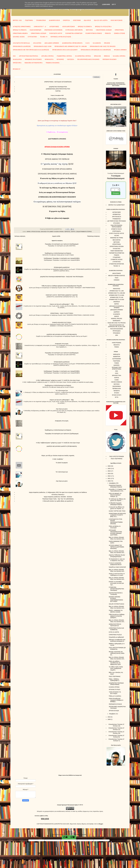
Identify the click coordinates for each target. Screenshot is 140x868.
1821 (14, 56)
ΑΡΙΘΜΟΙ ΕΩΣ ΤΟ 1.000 (117, 291)
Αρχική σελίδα (56, 236)
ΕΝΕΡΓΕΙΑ (66, 20)
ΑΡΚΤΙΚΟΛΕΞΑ (117, 217)
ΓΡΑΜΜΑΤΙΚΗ (41, 20)
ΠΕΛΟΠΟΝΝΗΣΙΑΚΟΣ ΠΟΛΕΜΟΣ (88, 59)
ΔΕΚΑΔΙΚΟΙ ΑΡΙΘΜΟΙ (52, 43)
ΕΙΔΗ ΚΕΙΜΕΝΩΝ (36, 30)
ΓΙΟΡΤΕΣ (58, 91)
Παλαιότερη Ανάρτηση (93, 236)
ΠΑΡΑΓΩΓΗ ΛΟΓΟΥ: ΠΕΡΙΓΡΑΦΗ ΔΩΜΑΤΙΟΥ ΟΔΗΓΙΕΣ (62, 295)
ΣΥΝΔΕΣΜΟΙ (117, 257)
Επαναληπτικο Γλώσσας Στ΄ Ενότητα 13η (117, 725)
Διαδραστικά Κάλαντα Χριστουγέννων (115, 625)
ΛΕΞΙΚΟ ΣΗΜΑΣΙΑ (117, 382)
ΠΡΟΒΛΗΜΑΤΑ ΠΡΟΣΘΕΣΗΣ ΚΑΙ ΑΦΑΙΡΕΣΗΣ (96, 50)
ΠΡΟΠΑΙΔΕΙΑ (117, 331)
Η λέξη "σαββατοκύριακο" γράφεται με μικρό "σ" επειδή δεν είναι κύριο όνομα (58, 380)
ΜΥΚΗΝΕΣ (60, 59)
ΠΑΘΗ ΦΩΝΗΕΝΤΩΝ (117, 251)
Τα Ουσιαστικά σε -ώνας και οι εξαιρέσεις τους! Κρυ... (117, 560)
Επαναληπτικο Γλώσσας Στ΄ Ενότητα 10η (117, 733)
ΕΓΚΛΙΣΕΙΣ (117, 223)
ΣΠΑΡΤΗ (73, 232)
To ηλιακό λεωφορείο (62, 463)
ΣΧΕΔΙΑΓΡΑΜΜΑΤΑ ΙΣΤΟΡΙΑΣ (84, 232)
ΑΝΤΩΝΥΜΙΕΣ (54, 27)
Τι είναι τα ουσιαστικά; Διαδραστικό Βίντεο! (115, 564)
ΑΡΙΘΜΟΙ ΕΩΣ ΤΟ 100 (117, 297)
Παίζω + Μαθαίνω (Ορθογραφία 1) (114, 680)
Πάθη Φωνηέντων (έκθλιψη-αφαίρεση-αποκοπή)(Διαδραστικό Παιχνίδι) (62, 286)
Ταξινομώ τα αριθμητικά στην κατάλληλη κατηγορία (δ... (117, 640)
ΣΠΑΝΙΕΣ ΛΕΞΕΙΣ (19, 37)
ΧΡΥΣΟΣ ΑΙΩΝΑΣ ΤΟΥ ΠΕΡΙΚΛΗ (57, 159)
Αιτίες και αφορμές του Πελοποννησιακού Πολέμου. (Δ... (115, 495)
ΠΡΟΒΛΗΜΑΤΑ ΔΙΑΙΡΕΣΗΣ (22, 46)
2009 (109, 719)
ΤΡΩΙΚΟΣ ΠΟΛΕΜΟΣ (52, 63)
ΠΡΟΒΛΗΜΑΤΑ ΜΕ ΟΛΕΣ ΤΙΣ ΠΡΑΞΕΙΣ (103, 46)
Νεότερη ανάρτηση (20, 236)
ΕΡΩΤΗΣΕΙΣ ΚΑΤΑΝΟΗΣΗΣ (53, 30)
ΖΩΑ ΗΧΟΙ (87, 20)
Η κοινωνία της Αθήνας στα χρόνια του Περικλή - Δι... (117, 508)
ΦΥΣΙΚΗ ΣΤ (17, 69)
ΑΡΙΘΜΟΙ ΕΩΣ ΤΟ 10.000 (117, 295)
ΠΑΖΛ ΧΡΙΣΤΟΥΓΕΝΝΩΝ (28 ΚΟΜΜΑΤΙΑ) (117, 648)
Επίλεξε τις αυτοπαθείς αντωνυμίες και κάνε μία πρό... (116, 583)
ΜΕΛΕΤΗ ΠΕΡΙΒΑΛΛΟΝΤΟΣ (117, 276)
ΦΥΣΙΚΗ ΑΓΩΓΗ (117, 395)
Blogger (101, 824)
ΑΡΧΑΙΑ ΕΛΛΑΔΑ (36, 232)
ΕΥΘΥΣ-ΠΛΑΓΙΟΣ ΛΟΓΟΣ (117, 233)
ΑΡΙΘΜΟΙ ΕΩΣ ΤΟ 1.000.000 (117, 293)
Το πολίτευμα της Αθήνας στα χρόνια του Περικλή (57, 188)
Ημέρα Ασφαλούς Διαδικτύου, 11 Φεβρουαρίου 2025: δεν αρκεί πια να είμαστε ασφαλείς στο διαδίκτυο (58, 492)
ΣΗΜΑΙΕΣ (117, 280)
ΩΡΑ (117, 335)
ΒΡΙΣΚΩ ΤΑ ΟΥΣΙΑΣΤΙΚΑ (103, 27)
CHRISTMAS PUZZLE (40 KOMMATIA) (116, 629)
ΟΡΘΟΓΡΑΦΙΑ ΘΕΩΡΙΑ (20, 33)
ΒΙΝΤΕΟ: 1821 (17, 20)
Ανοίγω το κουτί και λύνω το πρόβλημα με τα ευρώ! (117, 574)
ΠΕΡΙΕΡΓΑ (117, 391)
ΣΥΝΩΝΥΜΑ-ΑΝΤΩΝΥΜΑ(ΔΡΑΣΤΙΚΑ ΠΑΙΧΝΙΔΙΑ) (116, 589)
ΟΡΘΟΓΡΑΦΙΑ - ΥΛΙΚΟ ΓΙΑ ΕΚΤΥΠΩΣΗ (62, 313)
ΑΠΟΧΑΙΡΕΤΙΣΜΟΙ (68, 27)
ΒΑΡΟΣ (117, 304)
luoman (91, 824)
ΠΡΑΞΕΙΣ (107, 43)
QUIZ (57, 164)
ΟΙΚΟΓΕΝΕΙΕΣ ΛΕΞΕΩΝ (104, 30)
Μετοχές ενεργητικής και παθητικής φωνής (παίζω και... (117, 653)
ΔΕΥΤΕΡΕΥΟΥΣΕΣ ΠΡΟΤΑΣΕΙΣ (117, 221)
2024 (109, 471)
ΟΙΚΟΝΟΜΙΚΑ (117, 386)
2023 (109, 474)
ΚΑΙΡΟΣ (117, 378)
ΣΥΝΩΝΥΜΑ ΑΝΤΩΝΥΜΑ (117, 264)
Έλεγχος (116, 193)
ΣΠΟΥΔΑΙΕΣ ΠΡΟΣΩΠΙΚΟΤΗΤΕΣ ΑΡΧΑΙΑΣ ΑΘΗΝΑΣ (57, 174)
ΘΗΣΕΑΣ (107, 56)
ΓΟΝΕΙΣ (117, 363)
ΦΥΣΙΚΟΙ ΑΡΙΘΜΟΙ (120, 50)
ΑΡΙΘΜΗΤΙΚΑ (117, 214)
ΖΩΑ (117, 371)
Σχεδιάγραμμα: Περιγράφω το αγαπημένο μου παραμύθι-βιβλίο (62, 258)
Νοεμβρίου (112, 714)
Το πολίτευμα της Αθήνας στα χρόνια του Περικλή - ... (117, 500)
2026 (109, 466)
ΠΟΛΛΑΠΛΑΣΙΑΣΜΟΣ (117, 329)
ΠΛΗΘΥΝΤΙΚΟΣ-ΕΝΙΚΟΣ (94, 33)
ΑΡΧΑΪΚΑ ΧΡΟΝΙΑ (47, 56)
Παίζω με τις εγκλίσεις (115, 696)
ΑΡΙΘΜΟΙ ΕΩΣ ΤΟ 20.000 (117, 300)
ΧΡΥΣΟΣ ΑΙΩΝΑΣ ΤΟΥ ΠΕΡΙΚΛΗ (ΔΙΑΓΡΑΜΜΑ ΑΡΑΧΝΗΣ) (116, 547)
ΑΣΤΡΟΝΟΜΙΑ (117, 359)
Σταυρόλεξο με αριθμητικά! (116, 637)
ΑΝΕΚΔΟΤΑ (117, 354)
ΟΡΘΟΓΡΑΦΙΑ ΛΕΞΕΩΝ (38, 33)
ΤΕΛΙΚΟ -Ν (44, 37)
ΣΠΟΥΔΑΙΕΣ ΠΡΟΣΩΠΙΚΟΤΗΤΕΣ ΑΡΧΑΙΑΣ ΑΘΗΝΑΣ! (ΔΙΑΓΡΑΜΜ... (115, 532)
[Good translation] (65, 837)
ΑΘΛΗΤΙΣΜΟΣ (117, 273)
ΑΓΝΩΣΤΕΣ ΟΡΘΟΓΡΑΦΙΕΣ (22, 27)
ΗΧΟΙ (117, 373)
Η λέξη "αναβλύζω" (58, 459)
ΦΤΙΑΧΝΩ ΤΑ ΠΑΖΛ (114, 690)
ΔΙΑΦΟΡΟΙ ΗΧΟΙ (54, 20)
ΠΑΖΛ (117, 278)
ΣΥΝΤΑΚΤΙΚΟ (32, 37)
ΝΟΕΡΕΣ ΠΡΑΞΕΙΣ (117, 319)
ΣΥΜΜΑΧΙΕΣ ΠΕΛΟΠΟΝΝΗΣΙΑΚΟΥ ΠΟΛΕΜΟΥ (57, 197)
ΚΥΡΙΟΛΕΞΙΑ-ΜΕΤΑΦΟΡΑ (74, 30)
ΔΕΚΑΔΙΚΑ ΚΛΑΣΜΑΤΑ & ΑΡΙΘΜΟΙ (117, 307)
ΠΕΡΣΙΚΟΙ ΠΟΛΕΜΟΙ (109, 59)
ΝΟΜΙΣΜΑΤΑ (117, 321)
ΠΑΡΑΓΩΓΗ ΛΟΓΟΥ (56, 33)
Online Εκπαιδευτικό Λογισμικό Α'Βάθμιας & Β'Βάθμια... (116, 700)
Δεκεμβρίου (113, 483)
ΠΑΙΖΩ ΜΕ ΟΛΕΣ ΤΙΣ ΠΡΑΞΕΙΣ (117, 323)
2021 (109, 478)
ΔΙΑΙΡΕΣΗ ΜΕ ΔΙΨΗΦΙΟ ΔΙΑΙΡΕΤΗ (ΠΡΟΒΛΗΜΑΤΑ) (62, 334)
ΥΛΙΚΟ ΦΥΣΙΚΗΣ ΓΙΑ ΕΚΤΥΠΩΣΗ (115, 693)
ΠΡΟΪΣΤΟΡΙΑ (17, 63)
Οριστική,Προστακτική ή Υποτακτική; (116, 594)
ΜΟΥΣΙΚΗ (117, 384)
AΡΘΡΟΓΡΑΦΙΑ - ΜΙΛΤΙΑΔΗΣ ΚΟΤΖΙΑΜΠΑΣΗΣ (58, 82)
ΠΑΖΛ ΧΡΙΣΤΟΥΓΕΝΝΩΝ (117, 456)
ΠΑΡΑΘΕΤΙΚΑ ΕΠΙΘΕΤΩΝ (74, 33)
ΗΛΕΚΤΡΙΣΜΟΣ (117, 343)
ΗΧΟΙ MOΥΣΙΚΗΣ (117, 20)
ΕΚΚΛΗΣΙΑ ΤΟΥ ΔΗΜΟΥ (47, 232)
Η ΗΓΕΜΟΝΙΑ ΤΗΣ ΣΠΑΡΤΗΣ (57, 206)
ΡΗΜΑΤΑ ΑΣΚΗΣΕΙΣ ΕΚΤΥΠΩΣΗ (62, 323)
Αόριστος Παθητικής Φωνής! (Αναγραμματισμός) (117, 556)
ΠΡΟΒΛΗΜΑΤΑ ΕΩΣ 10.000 (43, 46)
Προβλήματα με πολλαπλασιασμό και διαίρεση (58, 253)
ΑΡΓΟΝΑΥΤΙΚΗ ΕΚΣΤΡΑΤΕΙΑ (29, 56)
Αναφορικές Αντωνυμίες (62, 344)
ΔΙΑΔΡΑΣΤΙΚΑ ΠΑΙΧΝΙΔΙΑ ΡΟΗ (58, 87)
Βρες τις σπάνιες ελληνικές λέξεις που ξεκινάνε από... (117, 538)
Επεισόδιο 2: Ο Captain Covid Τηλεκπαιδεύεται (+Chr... (117, 490)
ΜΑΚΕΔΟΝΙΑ (17, 59)
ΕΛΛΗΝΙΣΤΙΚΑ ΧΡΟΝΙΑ (83, 56)
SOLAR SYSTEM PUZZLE (116, 604)
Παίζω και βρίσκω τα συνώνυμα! (115, 527)
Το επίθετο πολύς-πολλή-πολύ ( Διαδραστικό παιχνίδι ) (116, 668)
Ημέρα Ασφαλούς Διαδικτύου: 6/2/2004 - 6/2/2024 (58, 497)
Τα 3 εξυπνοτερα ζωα (62, 391)
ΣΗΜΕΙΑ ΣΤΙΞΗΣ (119, 33)
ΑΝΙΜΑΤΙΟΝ (117, 357)
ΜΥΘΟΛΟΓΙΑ (49, 59)
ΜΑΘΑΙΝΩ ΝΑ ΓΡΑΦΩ (117, 238)
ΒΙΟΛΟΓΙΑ (117, 345)
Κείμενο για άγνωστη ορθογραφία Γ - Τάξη (62, 304)
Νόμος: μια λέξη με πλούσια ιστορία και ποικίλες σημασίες (58, 456)
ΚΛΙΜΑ (117, 380)
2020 (109, 481)
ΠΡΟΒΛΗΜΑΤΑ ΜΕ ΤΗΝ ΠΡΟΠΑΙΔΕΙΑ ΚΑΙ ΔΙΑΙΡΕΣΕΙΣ (31, 50)
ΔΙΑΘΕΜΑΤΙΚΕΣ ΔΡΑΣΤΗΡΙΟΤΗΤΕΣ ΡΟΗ (58, 89)
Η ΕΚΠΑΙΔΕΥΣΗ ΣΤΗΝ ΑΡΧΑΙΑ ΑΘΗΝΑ (57, 169)
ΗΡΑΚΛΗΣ (97, 56)
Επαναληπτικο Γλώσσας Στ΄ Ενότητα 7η (117, 740)
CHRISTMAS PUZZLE (115, 635)
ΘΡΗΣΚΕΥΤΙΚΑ (117, 375)
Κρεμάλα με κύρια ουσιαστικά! (117, 567)
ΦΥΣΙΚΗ (117, 393)
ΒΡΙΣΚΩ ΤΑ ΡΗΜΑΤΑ (20, 30)
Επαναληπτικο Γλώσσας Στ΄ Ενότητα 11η (117, 729)
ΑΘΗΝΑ (29, 232)
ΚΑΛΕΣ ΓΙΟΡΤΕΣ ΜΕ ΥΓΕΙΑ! (117, 511)
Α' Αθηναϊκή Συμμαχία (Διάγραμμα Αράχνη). (116, 504)
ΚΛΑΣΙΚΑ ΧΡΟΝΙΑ (119, 56)
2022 (109, 476)
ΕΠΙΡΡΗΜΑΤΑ (117, 231)
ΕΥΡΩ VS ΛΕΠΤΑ (114, 632)
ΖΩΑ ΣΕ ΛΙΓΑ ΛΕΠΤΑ (101, 20)
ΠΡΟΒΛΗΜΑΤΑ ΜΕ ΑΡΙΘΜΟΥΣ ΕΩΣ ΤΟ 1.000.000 (71, 46)
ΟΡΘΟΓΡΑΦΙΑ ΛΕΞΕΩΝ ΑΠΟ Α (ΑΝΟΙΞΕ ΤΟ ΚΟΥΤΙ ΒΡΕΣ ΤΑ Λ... (117, 515)
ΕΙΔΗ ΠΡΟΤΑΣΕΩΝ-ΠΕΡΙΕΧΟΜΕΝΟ (117, 226)
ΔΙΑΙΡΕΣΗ (117, 312)
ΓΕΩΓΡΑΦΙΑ (29, 20)
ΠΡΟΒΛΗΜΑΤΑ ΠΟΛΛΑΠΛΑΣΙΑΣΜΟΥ (65, 50)
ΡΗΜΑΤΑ (108, 33)
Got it (114, 4)
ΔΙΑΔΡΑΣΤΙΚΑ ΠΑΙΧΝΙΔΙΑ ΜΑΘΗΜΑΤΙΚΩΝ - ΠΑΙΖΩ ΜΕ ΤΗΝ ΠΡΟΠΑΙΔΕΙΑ (62, 277)
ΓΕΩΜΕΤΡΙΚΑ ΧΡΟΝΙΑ (64, 56)
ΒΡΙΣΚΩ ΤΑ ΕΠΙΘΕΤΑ (85, 27)
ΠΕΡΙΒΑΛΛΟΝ (117, 389)
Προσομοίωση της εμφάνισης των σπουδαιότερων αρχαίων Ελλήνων (57, 126)
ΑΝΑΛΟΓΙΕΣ (37, 43)
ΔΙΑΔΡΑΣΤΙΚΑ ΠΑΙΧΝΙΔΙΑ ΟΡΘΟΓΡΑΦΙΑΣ (116, 684)
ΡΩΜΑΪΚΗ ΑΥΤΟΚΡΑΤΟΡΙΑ (34, 63)
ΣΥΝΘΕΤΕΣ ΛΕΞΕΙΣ (117, 259)
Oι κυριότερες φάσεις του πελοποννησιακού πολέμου (57, 202)
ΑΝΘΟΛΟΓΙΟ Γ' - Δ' (40, 27)
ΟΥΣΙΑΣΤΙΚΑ (117, 249)
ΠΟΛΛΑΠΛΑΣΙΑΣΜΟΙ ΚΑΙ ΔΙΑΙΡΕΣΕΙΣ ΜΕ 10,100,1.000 (117, 326)
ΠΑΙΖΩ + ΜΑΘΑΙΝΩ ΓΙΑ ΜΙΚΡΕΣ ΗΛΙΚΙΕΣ (116, 611)
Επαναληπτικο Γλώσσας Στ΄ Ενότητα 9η (117, 736)
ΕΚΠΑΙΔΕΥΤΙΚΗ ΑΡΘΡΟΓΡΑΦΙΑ (117, 368)
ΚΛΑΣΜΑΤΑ (97, 43)
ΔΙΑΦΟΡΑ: (117, 365)
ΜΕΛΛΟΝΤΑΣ (117, 240)
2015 (109, 717)
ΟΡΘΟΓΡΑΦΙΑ (119, 30)
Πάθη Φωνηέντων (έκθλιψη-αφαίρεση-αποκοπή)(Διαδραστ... (117, 616)
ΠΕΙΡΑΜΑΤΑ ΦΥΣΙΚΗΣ (115, 704)
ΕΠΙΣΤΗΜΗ (77, 20)
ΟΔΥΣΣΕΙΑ (71, 59)
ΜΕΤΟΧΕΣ (89, 30)
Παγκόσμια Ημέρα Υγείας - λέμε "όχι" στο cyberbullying (58, 499)
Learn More (106, 4)
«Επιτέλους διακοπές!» (58, 495)
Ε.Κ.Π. (88, 43)
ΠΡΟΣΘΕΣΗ (117, 333)
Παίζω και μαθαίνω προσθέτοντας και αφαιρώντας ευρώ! (115, 663)
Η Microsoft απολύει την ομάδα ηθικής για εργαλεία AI (58, 501)
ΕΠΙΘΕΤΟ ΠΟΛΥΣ (117, 229)
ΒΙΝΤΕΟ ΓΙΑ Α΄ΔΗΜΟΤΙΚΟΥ (117, 205)
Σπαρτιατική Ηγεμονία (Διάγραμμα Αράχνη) (115, 486)
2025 (109, 469)
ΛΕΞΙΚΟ (117, 236)
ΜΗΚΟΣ (117, 316)
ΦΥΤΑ (117, 397)
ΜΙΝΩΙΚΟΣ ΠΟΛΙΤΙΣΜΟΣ (33, 59)
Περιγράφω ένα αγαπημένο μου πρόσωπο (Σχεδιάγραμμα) (62, 244)
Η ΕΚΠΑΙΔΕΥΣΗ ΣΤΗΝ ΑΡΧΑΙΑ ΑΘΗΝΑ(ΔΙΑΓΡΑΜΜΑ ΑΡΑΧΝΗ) (116, 521)
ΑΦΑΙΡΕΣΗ (117, 302)
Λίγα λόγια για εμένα (62, 409)
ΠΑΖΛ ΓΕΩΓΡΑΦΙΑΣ (117, 459)
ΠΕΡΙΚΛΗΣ (67, 232)
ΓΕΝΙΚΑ (117, 347)
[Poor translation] (73, 837)
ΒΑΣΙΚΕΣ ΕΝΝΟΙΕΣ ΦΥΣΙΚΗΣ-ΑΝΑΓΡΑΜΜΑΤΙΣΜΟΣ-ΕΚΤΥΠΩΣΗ (116, 599)
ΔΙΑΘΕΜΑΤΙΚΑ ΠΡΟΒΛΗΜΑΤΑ (72, 43)
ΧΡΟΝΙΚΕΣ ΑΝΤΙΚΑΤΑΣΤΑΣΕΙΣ (61, 37)
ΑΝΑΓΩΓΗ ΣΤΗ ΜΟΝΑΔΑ (21, 43)
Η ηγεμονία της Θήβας (57, 211)
